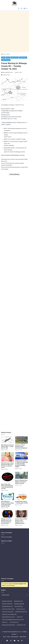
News (8, 57)
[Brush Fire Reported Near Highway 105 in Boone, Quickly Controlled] (22, 475)
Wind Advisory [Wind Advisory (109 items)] (21, 625)
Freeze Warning (15, 174)
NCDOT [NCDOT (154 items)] (20, 617)
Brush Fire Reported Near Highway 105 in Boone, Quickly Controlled (21, 482)
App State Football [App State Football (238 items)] (7, 604)
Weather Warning (6, 60)
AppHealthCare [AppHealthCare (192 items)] (18, 601)
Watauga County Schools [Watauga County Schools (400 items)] (8, 625)
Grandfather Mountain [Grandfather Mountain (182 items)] (21, 612)
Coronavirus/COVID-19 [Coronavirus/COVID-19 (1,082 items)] (8, 609)
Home (3, 54)
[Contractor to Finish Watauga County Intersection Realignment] (22, 440)
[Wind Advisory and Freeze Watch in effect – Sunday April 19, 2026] (8, 440)
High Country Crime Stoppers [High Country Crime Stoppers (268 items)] (9, 614)
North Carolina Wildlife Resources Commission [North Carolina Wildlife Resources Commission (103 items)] (13, 620)
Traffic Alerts (23, 637)
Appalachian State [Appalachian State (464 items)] (7, 601)
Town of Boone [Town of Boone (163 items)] (14, 622)
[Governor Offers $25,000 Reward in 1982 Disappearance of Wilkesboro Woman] (22, 514)
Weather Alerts (14, 57)
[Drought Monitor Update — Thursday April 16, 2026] (22, 496)
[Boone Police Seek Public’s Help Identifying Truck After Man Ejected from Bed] (8, 477)
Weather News (23, 57)
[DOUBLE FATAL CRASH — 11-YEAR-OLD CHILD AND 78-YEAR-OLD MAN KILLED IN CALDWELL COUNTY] (22, 456)
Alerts (8, 54)
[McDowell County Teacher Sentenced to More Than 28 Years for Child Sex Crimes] (8, 457)
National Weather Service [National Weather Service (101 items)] (8, 617)
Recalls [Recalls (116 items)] (5, 622)
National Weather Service (8, 72)
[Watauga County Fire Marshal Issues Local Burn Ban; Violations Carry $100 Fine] (8, 514)
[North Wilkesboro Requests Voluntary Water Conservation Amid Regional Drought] (8, 496)
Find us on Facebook (6, 537)
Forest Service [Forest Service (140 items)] (21, 609)
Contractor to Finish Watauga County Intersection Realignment (21, 446)
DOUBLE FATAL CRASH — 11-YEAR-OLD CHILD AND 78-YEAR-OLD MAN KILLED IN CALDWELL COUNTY (21, 464)
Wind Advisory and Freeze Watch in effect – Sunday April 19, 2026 (7, 446)
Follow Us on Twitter (6, 541)
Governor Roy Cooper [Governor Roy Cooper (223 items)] (8, 612)
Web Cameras (15, 637)
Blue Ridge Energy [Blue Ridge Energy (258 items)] (19, 604)
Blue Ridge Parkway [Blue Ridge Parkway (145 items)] (7, 606)
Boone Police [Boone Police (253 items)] (19, 606)
